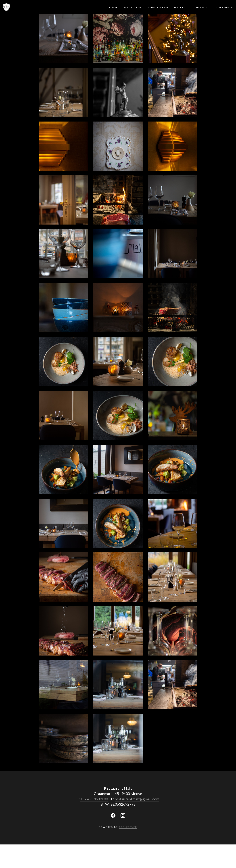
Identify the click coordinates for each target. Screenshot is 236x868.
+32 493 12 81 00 (94, 799)
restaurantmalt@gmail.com (137, 799)
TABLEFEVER (128, 827)
